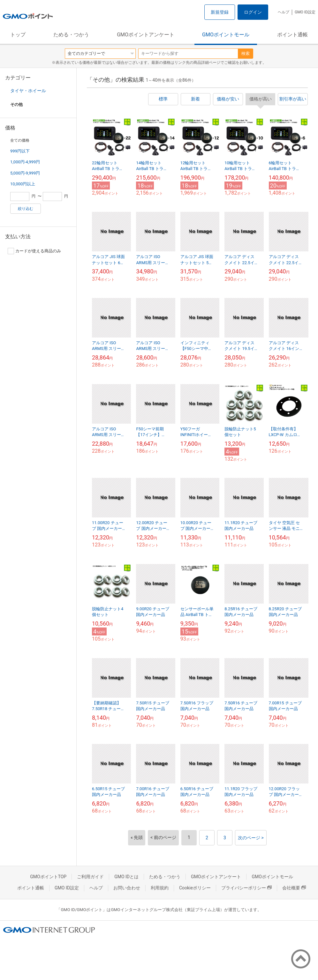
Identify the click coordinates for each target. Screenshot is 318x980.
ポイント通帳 (292, 35)
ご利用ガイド (90, 877)
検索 (246, 53)
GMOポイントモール (226, 35)
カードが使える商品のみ (34, 251)
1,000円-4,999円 (25, 162)
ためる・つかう (71, 35)
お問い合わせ (127, 888)
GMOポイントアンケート (146, 35)
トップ (18, 35)
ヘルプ (284, 12)
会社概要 (294, 888)
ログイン (253, 12)
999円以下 (20, 151)
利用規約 (160, 888)
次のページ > (251, 838)
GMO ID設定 (305, 12)
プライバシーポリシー (246, 888)
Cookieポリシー (195, 888)
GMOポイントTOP (48, 877)
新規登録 (220, 12)
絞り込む (26, 209)
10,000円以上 (23, 184)
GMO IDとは (126, 877)
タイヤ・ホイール (28, 91)
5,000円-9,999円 (25, 173)
